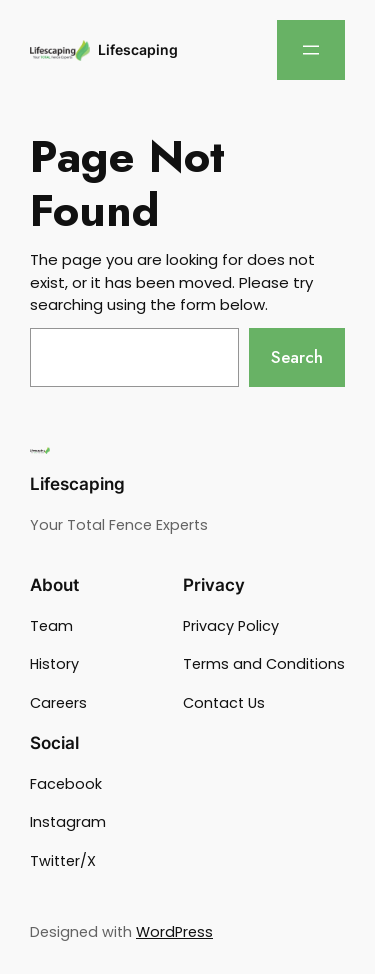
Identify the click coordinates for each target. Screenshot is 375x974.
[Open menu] (311, 50)
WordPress (174, 932)
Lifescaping (138, 49)
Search (297, 357)
